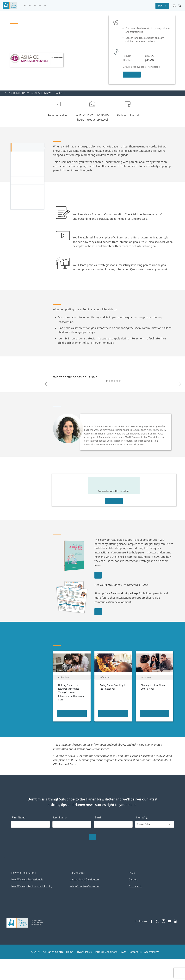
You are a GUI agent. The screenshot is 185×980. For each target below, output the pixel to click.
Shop (49, 6)
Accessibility (154, 952)
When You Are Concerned (86, 886)
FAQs (132, 873)
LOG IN (162, 6)
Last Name (60, 818)
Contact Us (136, 886)
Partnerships (78, 873)
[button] (46, 384)
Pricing (27, 189)
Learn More (98, 575)
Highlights (27, 156)
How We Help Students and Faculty (33, 886)
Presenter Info (27, 181)
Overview (27, 147)
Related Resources (27, 197)
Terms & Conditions (105, 952)
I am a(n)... (143, 818)
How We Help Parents (25, 873)
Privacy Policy (82, 952)
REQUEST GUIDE (98, 612)
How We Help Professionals (28, 880)
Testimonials (27, 172)
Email (98, 818)
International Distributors (86, 880)
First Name (19, 818)
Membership (45, 6)
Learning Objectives (27, 164)
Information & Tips (40, 6)
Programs (30, 6)
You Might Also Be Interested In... (27, 206)
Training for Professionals (35, 6)
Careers (133, 880)
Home (68, 952)
